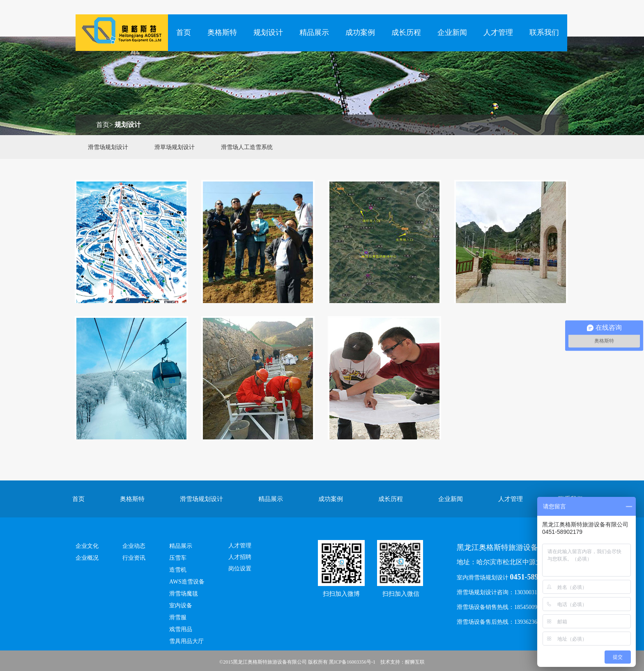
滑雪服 (178, 617)
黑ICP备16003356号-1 (352, 662)
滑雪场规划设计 (108, 147)
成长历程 (406, 32)
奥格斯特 (222, 32)
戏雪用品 (181, 629)
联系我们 (544, 32)
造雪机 (178, 570)
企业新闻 (452, 32)
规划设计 (268, 32)
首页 (184, 32)
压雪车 (178, 558)
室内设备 (181, 606)
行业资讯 (134, 558)
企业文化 (87, 546)
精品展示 (314, 32)
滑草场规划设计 (175, 147)
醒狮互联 (415, 662)
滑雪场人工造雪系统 (247, 147)
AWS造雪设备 (187, 582)
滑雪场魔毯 (184, 594)
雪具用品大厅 (186, 641)
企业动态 (134, 546)
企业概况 (87, 558)
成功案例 (360, 32)
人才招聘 (240, 557)
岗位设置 (240, 569)
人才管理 (498, 32)
